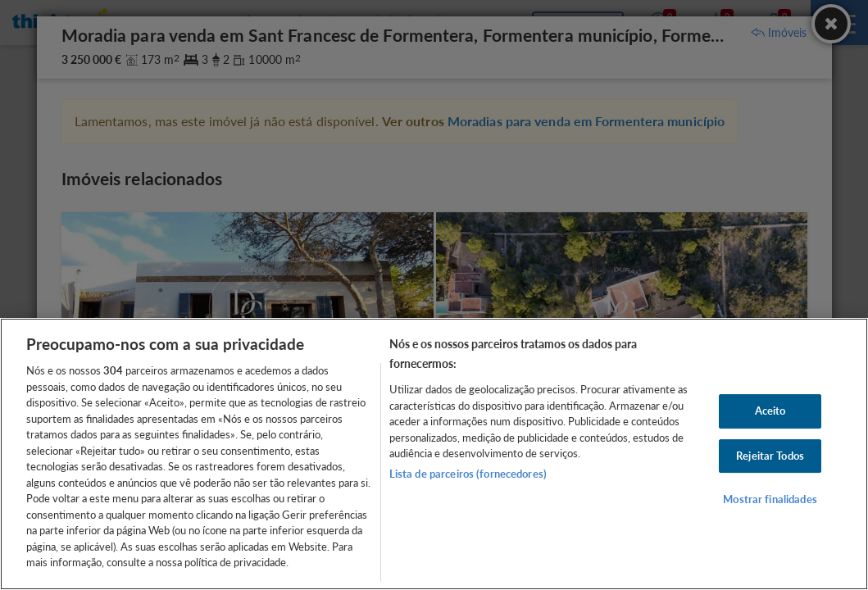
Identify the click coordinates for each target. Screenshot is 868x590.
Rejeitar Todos (770, 456)
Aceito (770, 411)
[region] (434, 454)
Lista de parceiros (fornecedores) (468, 474)
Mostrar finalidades (770, 499)
